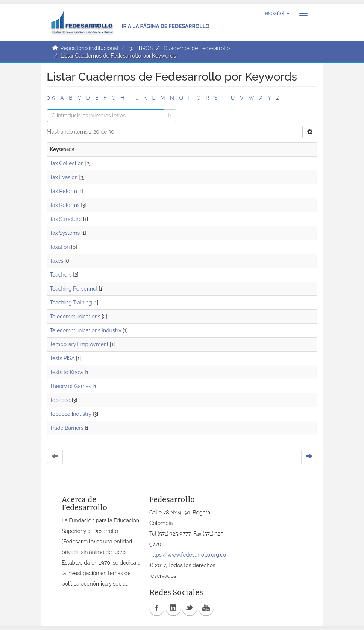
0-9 (51, 98)
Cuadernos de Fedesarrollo (197, 48)
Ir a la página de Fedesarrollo (165, 26)
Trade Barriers (67, 428)
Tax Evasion (64, 177)
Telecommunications (75, 317)
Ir (170, 116)
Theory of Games (71, 386)
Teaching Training (71, 303)
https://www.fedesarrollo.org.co (188, 555)
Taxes (56, 261)
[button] (277, 13)
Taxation (60, 247)
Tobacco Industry (71, 414)
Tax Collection (67, 163)
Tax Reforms (65, 205)
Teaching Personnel (74, 289)
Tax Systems (65, 233)
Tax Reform (63, 191)
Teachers (61, 275)
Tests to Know (67, 372)
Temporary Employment (79, 344)
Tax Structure (66, 219)
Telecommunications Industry (86, 330)
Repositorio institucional (89, 48)
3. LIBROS (141, 48)
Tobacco (60, 400)
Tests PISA (62, 358)
